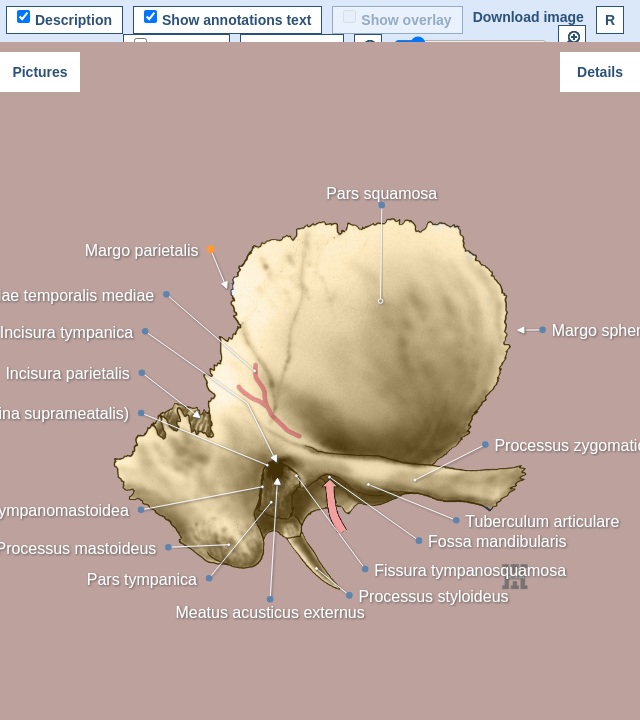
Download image (528, 17)
